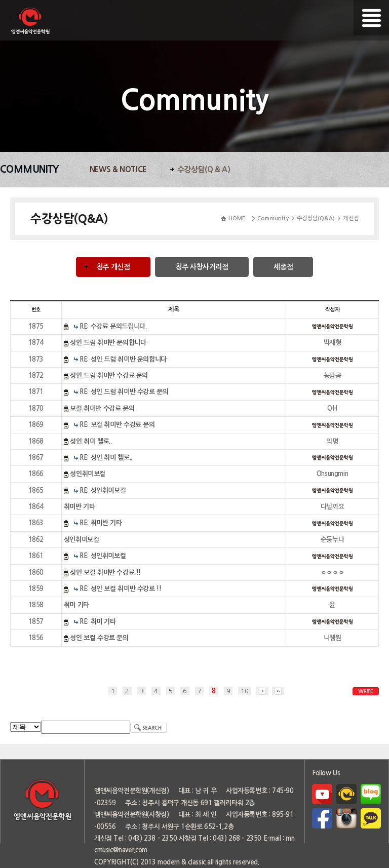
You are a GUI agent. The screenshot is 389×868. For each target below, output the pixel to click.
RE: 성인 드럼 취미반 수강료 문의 (124, 392)
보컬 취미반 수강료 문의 (102, 408)
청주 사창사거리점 (202, 267)
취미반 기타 (80, 507)
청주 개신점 (113, 267)
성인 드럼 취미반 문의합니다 (108, 343)
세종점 (283, 267)
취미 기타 (76, 605)
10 (244, 691)
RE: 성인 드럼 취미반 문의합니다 (123, 359)
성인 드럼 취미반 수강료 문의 (109, 376)
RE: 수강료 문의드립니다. (113, 326)
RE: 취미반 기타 (101, 523)
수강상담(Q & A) (204, 169)
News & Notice (118, 169)
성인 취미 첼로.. (91, 441)
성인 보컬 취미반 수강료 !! (105, 573)
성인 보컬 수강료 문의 (99, 638)
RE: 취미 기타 (98, 622)
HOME (237, 219)
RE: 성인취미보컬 (103, 490)
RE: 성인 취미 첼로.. (106, 458)
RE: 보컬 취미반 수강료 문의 (117, 425)
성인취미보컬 (88, 474)
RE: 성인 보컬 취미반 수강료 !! (120, 589)
